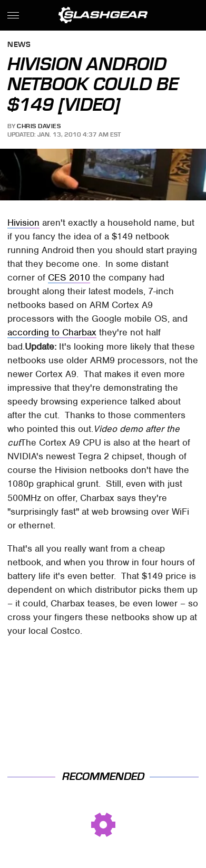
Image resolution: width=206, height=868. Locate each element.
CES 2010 (69, 277)
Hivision (23, 223)
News (19, 45)
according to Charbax (52, 332)
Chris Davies (39, 126)
